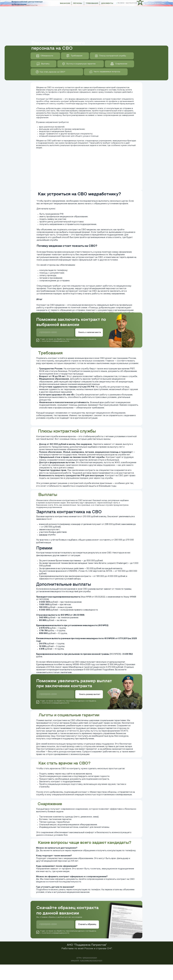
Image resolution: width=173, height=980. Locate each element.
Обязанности (47, 56)
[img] (37, 72)
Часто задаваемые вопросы (107, 72)
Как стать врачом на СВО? (52, 72)
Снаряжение (121, 64)
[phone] (55, 332)
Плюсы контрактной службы (113, 56)
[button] (154, 3)
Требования (76, 56)
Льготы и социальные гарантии (81, 64)
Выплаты (45, 64)
